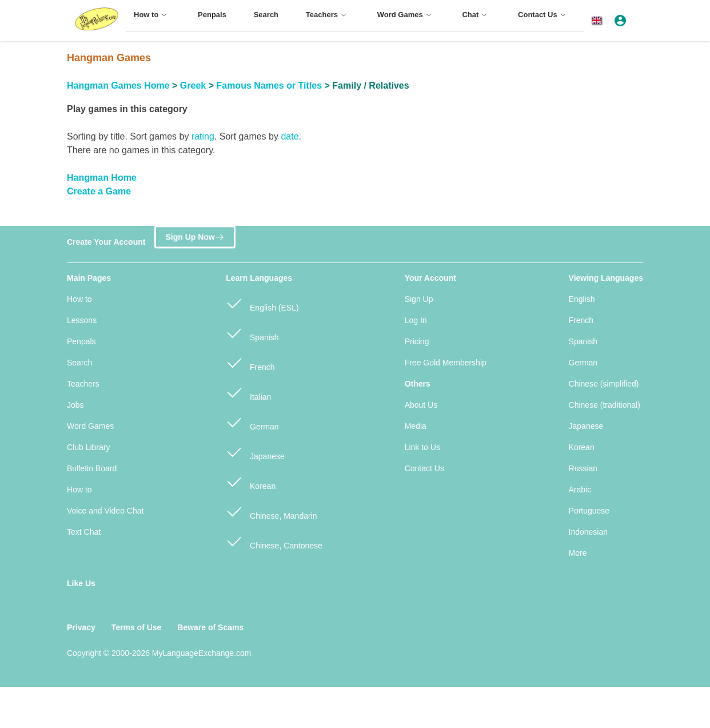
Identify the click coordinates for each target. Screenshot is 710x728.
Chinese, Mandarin (271, 511)
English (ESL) (262, 303)
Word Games (90, 426)
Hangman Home (102, 178)
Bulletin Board (92, 468)
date (290, 136)
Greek (193, 85)
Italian (248, 392)
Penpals (81, 341)
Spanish (252, 333)
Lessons (82, 320)
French (250, 362)
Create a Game (99, 191)
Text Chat (84, 532)
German (252, 422)
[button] (599, 21)
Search (79, 363)
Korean (251, 481)
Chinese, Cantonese (274, 541)
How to (79, 299)
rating (203, 136)
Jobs (75, 405)
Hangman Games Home (118, 85)
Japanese (255, 451)
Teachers (83, 384)
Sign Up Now (195, 236)
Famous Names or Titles (269, 85)
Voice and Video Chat (105, 511)
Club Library (88, 447)
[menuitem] (152, 20)
